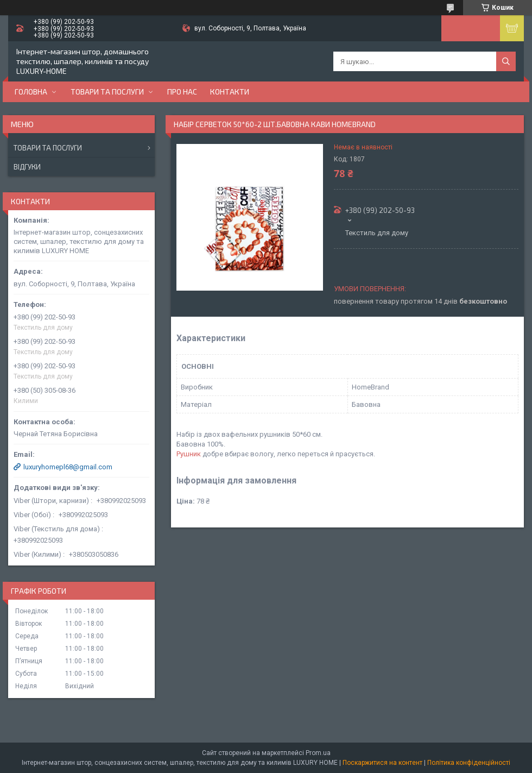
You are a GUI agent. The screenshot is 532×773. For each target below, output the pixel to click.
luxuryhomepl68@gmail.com (68, 467)
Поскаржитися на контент (382, 763)
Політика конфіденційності (469, 763)
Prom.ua (318, 753)
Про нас (182, 92)
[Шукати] (506, 61)
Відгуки (27, 167)
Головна (31, 92)
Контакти (230, 92)
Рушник (189, 454)
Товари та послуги (107, 92)
